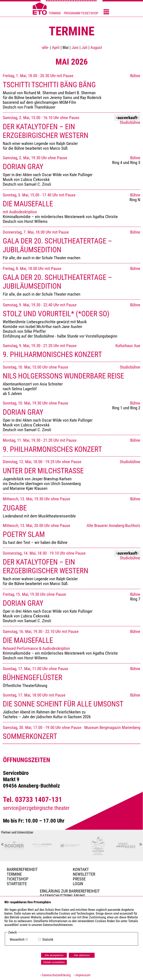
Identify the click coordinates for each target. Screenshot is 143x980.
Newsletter (84, 874)
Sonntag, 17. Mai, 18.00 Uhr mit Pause (71, 706)
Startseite (17, 884)
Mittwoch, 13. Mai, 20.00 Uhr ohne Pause (71, 534)
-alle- (45, 48)
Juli (84, 48)
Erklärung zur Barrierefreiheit (70, 891)
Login (78, 884)
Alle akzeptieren (54, 955)
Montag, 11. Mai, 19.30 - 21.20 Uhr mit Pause (71, 446)
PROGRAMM (72, 13)
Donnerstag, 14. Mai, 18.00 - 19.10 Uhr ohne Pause (71, 568)
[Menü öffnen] (106, 12)
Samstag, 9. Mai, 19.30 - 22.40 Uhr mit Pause (71, 321)
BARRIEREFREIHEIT (22, 869)
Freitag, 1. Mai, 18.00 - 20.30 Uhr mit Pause (71, 91)
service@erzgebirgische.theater (36, 808)
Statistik (48, 940)
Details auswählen (54, 962)
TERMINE (55, 13)
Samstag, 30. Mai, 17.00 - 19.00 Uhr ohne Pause (71, 733)
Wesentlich (17, 940)
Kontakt (81, 869)
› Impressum (81, 975)
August (96, 48)
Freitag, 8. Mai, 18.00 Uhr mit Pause (71, 281)
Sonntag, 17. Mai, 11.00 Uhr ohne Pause (71, 677)
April (56, 48)
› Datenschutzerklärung (55, 975)
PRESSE (79, 879)
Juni (75, 48)
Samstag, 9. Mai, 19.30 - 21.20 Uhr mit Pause (71, 351)
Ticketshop (18, 879)
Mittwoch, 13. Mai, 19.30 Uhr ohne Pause (71, 507)
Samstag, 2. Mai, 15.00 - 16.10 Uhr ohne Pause (71, 133)
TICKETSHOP (89, 13)
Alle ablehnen (82, 955)
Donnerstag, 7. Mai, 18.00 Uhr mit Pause (71, 245)
